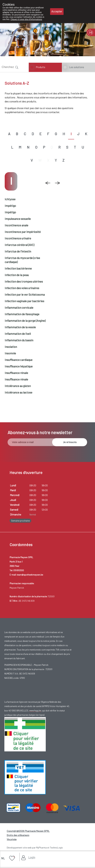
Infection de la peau (17, 275)
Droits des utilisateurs (18, 835)
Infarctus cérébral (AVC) (20, 245)
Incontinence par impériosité (23, 232)
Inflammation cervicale (19, 308)
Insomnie (10, 353)
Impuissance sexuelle (18, 219)
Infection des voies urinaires (22, 288)
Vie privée (12, 839)
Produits (41, 67)
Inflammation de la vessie (20, 327)
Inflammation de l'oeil (18, 334)
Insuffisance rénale (16, 373)
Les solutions (77, 67)
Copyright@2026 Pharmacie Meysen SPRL (28, 831)
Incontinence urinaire (18, 238)
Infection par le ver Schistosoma (25, 294)
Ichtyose (10, 199)
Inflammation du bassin (19, 340)
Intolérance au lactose (18, 392)
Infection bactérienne (18, 268)
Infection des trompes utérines (24, 281)
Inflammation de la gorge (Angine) (25, 321)
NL (3, 858)
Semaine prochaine (20, 521)
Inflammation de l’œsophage (22, 314)
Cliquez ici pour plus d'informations (26, 19)
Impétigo (10, 206)
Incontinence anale (16, 225)
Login (32, 857)
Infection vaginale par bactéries (24, 301)
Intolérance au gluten (18, 386)
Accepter (57, 11)
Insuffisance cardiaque (19, 360)
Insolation (11, 347)
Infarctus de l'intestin (18, 251)
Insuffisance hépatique (19, 366)
